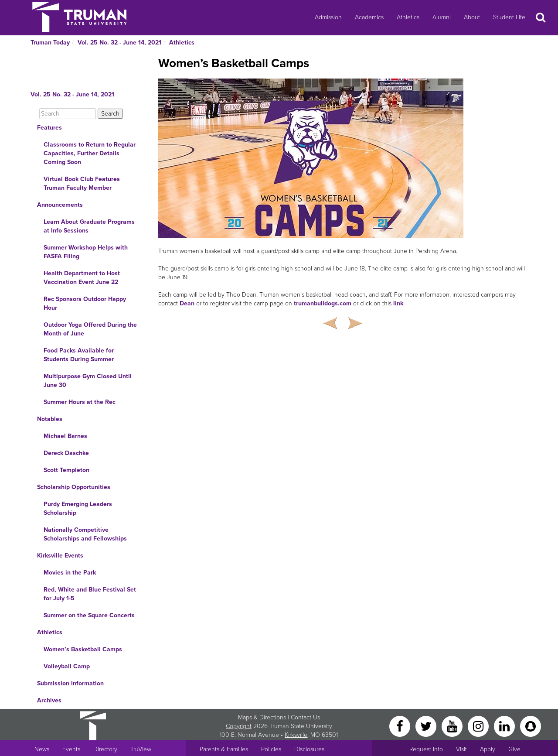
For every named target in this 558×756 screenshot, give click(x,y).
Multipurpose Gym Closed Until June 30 (88, 381)
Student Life (509, 17)
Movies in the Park (70, 573)
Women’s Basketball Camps (83, 649)
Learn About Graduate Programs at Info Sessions (89, 226)
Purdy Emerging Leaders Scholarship (78, 508)
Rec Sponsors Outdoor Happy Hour (85, 303)
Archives (49, 700)
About (472, 17)
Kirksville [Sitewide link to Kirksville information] (296, 735)
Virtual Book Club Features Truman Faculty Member (82, 183)
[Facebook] (401, 726)
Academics (369, 17)
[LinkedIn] (505, 726)
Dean (187, 303)
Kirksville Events (60, 556)
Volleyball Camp (67, 666)
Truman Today (50, 43)
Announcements (60, 205)
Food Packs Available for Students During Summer (79, 355)
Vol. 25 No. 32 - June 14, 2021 (119, 43)
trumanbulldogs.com (323, 303)
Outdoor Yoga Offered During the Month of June (90, 329)
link (398, 303)
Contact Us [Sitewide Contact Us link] (305, 717)
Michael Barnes (65, 436)
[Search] (68, 114)
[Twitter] (427, 726)
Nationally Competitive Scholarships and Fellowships (85, 534)
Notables (50, 419)
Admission (328, 17)
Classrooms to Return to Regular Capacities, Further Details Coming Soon (90, 153)
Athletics (408, 17)
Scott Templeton (66, 470)
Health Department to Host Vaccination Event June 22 (82, 278)
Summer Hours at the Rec (80, 402)
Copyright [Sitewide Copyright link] (239, 726)
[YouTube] (453, 726)
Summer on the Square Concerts (89, 615)
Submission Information (70, 683)
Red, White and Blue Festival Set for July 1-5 (90, 594)
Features (49, 128)
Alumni (442, 17)
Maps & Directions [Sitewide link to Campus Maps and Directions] (262, 717)
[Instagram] (479, 726)
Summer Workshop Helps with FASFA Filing (86, 252)
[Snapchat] (531, 726)
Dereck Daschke (66, 453)
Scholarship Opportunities (74, 487)
